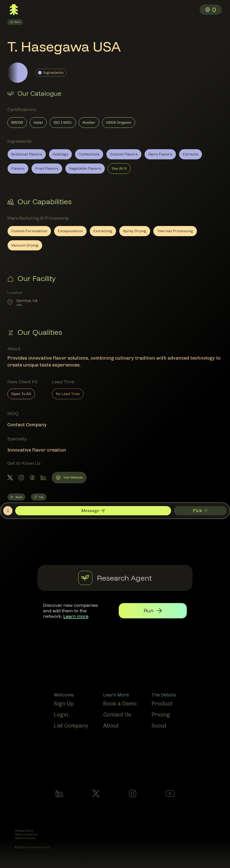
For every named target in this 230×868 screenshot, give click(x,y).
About (111, 725)
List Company (71, 725)
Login (61, 714)
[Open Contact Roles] (8, 511)
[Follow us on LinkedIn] (59, 794)
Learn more (102, 613)
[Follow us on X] (96, 794)
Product (162, 703)
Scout (159, 725)
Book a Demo (120, 703)
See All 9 (119, 168)
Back (16, 497)
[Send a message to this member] (93, 511)
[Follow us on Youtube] (170, 794)
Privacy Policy (24, 832)
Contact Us (117, 714)
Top (39, 497)
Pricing (161, 714)
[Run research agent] (163, 610)
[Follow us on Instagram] (133, 794)
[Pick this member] (200, 511)
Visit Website (69, 478)
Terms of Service (26, 835)
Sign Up (64, 703)
